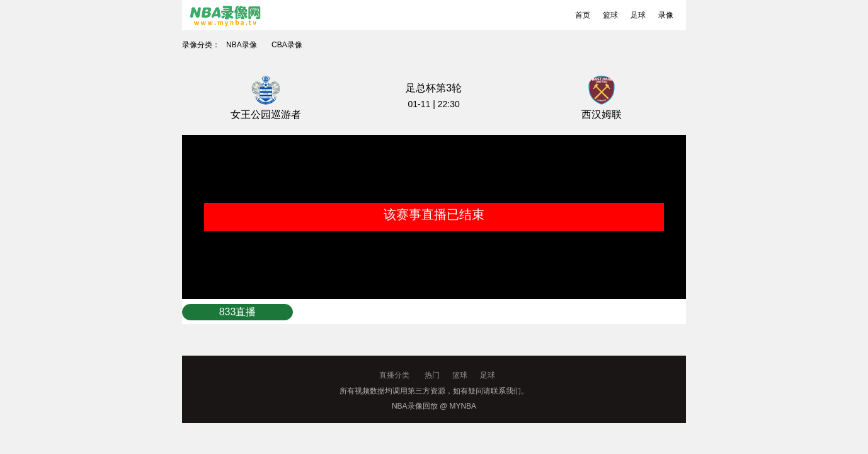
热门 (432, 375)
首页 (583, 15)
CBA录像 (287, 45)
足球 (638, 15)
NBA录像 (242, 45)
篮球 (610, 15)
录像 (666, 15)
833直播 (238, 312)
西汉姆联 (602, 114)
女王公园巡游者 (266, 114)
